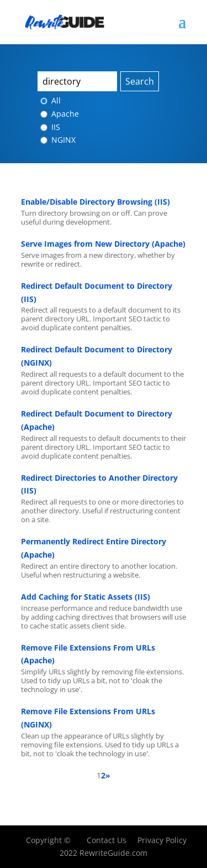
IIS (50, 127)
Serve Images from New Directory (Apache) (103, 244)
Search (140, 81)
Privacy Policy (162, 840)
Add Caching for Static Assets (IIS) (86, 597)
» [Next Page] (108, 775)
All (51, 100)
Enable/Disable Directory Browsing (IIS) (95, 202)
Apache (60, 114)
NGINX (58, 140)
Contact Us (107, 840)
